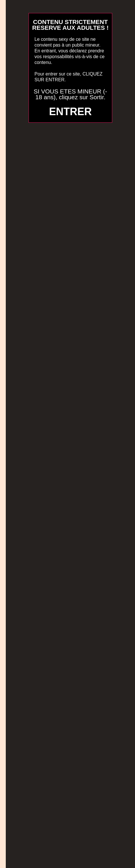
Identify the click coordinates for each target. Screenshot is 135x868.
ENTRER (70, 112)
